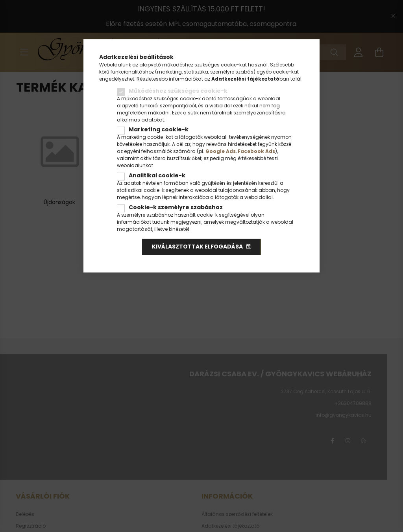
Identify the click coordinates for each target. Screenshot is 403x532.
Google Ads (221, 151)
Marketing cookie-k (159, 129)
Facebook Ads (256, 151)
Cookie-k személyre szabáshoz (176, 207)
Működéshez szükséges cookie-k (178, 91)
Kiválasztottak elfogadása (197, 247)
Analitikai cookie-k (157, 175)
